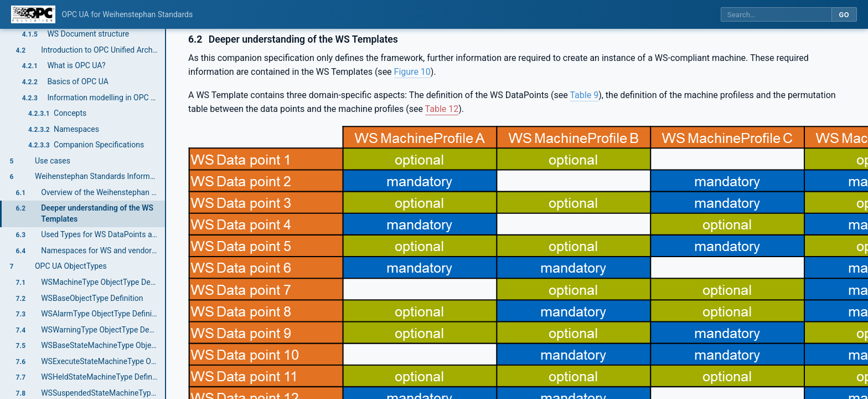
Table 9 (584, 95)
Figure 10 (412, 72)
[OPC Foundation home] (33, 14)
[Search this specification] (776, 15)
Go (844, 15)
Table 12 (442, 109)
